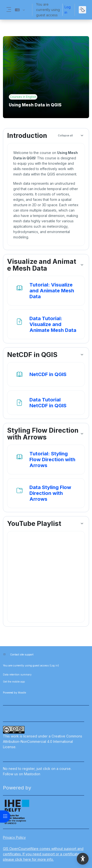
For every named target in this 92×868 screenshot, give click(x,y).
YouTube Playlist (34, 524)
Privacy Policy (14, 837)
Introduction (27, 136)
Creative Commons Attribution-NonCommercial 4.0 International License (43, 741)
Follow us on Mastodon (22, 774)
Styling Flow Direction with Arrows (43, 434)
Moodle (22, 693)
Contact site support (22, 654)
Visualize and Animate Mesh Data (42, 265)
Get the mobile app (14, 682)
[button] (20, 10)
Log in (68, 10)
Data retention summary (17, 674)
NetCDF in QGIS (32, 355)
